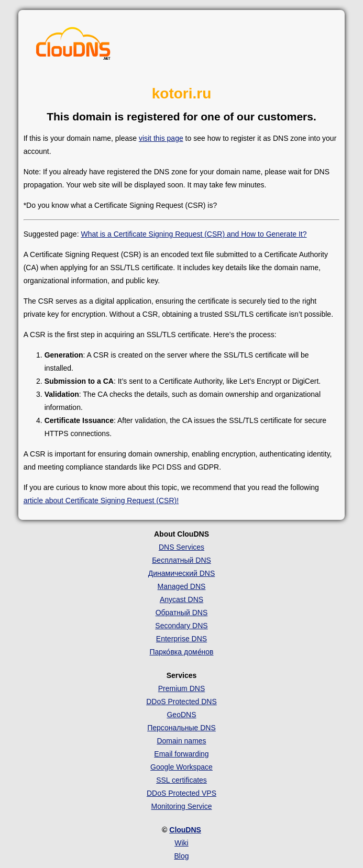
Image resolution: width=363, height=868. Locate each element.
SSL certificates (181, 780)
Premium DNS (181, 688)
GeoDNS (181, 715)
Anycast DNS (181, 599)
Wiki (181, 843)
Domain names (181, 741)
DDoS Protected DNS (181, 702)
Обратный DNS (182, 613)
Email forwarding (181, 754)
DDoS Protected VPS (181, 793)
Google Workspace (181, 767)
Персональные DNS (181, 728)
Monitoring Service (182, 806)
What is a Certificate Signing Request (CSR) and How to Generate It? (194, 234)
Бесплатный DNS (181, 560)
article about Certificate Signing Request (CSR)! (101, 500)
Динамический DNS (182, 573)
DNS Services (181, 547)
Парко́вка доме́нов (182, 652)
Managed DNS (182, 586)
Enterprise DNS (181, 639)
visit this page (161, 138)
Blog (181, 856)
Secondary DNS (181, 626)
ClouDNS (185, 830)
